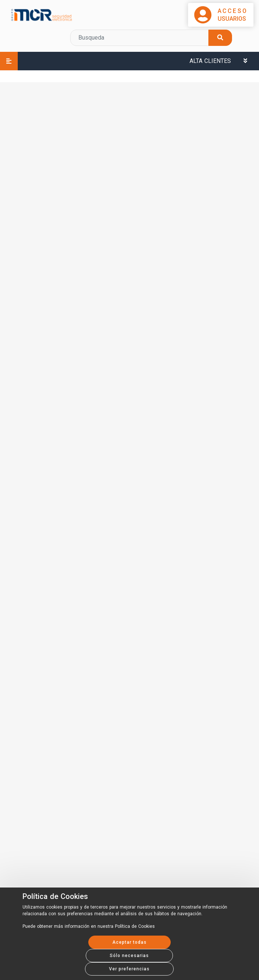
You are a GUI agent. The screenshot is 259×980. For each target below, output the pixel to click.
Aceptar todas (129, 942)
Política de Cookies (55, 896)
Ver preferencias (129, 969)
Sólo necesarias (129, 956)
